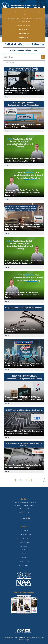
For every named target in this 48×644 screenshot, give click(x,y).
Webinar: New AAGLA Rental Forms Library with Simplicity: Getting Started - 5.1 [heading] (23, 160)
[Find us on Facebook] (19, 518)
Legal (27, 640)
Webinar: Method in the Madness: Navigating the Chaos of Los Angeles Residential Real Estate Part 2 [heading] (24, 227)
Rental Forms (24, 550)
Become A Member (24, 534)
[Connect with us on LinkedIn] (24, 518)
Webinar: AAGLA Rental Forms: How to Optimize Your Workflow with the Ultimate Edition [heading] (23, 295)
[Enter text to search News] (22, 57)
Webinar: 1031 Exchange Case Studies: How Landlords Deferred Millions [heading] (23, 126)
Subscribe (24, 558)
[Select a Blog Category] (24, 62)
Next (44, 480)
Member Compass (24, 542)
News (24, 554)
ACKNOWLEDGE (24, 38)
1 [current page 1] (14, 480)
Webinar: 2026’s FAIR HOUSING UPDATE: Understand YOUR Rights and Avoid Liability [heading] (24, 398)
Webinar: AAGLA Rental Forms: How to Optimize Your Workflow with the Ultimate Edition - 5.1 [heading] (23, 193)
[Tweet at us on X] (21, 518)
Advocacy (24, 546)
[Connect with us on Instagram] (26, 518)
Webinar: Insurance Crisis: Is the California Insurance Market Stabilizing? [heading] (23, 466)
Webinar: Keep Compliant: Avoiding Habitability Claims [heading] (20, 330)
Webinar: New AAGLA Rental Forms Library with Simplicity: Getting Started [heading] (23, 262)
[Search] (43, 57)
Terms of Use (24, 30)
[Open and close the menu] (44, 7)
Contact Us (24, 530)
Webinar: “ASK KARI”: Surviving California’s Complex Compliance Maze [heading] (23, 432)
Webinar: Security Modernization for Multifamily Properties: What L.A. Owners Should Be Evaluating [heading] (23, 91)
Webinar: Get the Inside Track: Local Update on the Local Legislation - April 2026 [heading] (24, 364)
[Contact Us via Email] (29, 518)
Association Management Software (24, 631)
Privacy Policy (24, 33)
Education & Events (24, 538)
